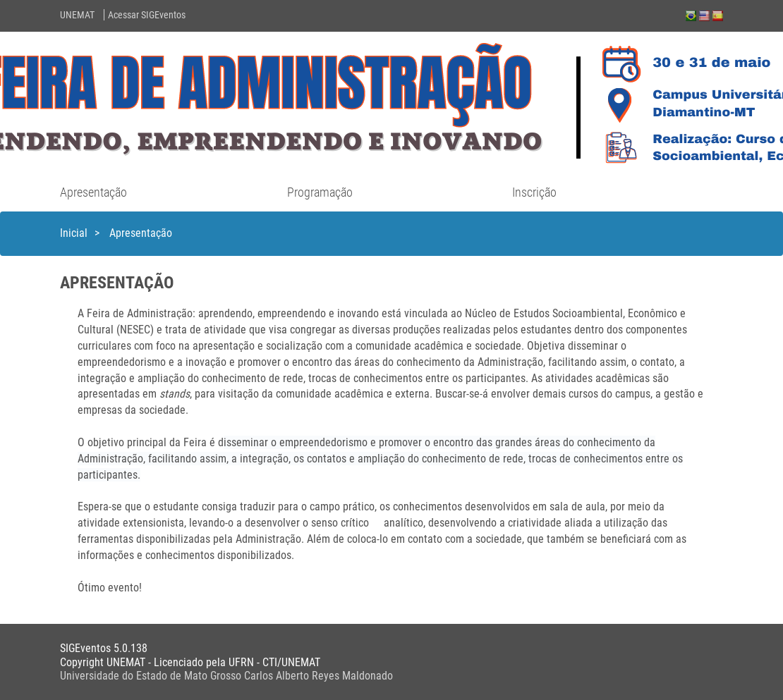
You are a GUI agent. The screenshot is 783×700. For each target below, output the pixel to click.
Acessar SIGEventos (147, 15)
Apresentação (93, 192)
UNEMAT (77, 15)
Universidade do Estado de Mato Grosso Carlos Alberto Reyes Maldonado (226, 676)
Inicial (74, 233)
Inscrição (534, 192)
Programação (320, 192)
